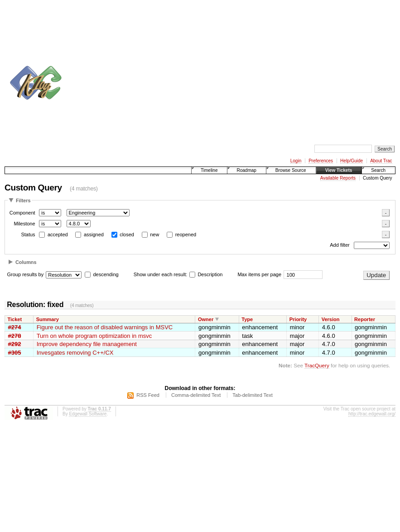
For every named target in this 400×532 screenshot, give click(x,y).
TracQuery (317, 365)
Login (296, 161)
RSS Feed (148, 395)
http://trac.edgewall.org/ (372, 414)
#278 (15, 336)
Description (206, 274)
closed (127, 234)
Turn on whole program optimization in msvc (94, 336)
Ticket (15, 319)
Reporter (365, 319)
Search (378, 170)
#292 (15, 344)
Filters (23, 200)
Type (247, 319)
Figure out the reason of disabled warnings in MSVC (105, 327)
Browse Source (291, 170)
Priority (298, 319)
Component (22, 213)
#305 (15, 353)
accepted (58, 234)
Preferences (321, 161)
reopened (186, 234)
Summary (48, 319)
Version (331, 319)
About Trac (381, 161)
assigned (94, 234)
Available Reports (338, 178)
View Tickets (339, 170)
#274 (15, 327)
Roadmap (246, 170)
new (154, 234)
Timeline (209, 170)
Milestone (24, 224)
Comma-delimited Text (196, 395)
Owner (206, 319)
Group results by (26, 274)
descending (106, 274)
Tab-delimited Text (252, 395)
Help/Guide (352, 161)
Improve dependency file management (87, 344)
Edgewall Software (88, 414)
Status (28, 234)
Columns (26, 262)
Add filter (340, 245)
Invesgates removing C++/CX (75, 353)
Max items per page (259, 274)
